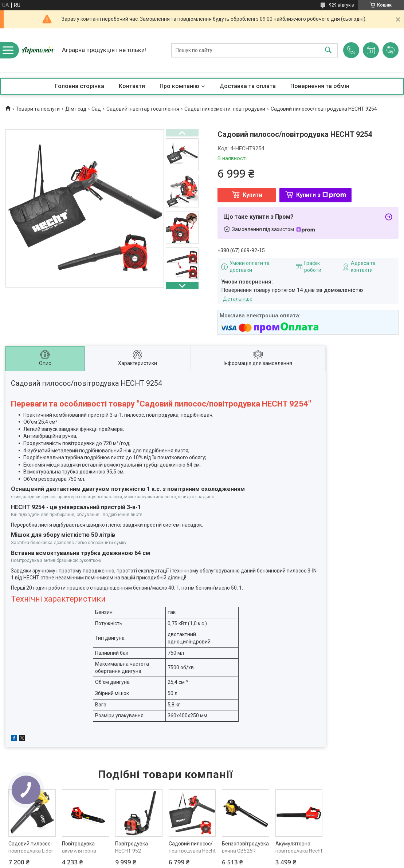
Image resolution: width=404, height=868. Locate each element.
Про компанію (179, 86)
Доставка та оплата (248, 86)
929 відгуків (342, 5)
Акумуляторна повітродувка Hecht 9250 (299, 851)
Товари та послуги (38, 109)
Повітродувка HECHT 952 (132, 847)
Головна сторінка (80, 86)
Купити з (321, 195)
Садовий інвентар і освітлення (143, 109)
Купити (252, 195)
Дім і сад (76, 109)
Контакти (132, 86)
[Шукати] (328, 50)
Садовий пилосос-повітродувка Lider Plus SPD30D (31, 851)
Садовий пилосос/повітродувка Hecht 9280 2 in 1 (192, 851)
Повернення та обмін (320, 86)
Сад (96, 109)
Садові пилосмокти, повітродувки (225, 109)
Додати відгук (391, 50)
